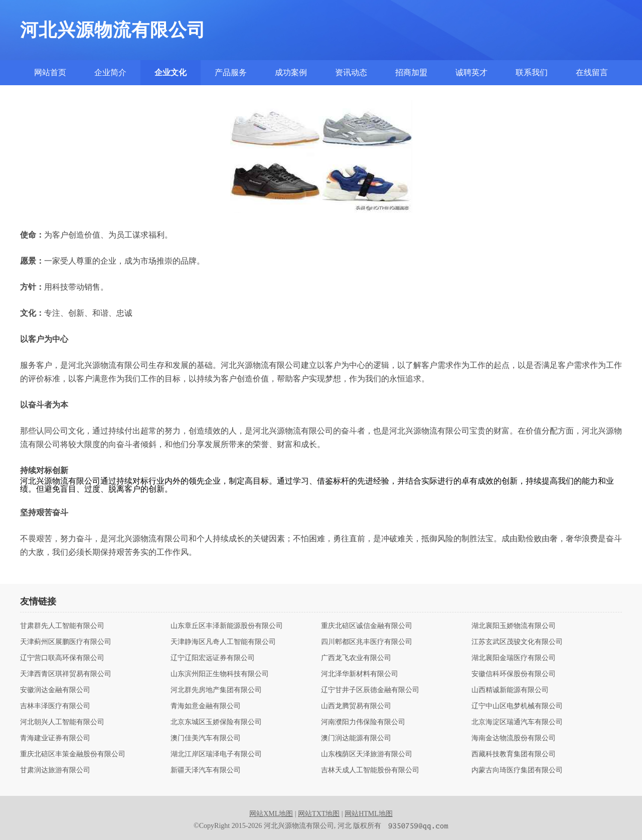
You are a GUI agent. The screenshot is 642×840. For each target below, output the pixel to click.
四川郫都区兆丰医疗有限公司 (367, 642)
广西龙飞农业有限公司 (356, 658)
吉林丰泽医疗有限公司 (55, 706)
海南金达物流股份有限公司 (514, 738)
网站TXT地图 (319, 814)
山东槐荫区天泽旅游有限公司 (367, 754)
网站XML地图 (271, 814)
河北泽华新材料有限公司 (360, 674)
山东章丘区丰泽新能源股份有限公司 (227, 626)
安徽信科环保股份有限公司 (514, 674)
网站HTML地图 (369, 814)
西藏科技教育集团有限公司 (514, 754)
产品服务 (231, 72)
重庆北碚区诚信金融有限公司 (367, 626)
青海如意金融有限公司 (206, 706)
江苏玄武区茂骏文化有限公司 (517, 642)
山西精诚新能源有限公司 (510, 690)
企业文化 (171, 72)
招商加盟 (411, 72)
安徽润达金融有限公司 (55, 690)
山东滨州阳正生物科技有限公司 (220, 674)
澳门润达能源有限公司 (356, 738)
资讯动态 (351, 72)
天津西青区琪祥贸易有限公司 (66, 674)
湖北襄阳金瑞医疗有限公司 (514, 658)
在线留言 (592, 72)
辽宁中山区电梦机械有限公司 (517, 706)
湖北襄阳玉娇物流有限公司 (514, 626)
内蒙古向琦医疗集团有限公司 (517, 770)
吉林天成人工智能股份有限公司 (370, 770)
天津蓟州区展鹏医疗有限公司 (66, 642)
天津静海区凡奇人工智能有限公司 (223, 642)
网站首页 (50, 72)
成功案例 (291, 72)
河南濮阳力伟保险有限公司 (363, 722)
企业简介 (110, 72)
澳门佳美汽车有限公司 (206, 738)
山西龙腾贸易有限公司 (356, 706)
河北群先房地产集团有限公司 (216, 690)
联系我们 (532, 72)
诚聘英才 (471, 72)
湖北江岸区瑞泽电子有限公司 (216, 754)
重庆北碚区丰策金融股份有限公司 (73, 754)
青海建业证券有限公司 (55, 738)
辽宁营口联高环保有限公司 (62, 658)
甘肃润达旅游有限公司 (55, 770)
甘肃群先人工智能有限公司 (62, 626)
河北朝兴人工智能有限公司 (62, 722)
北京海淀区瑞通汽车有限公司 (517, 722)
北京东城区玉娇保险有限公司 (216, 722)
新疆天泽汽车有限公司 (206, 770)
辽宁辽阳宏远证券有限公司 (213, 658)
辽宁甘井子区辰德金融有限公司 (370, 690)
